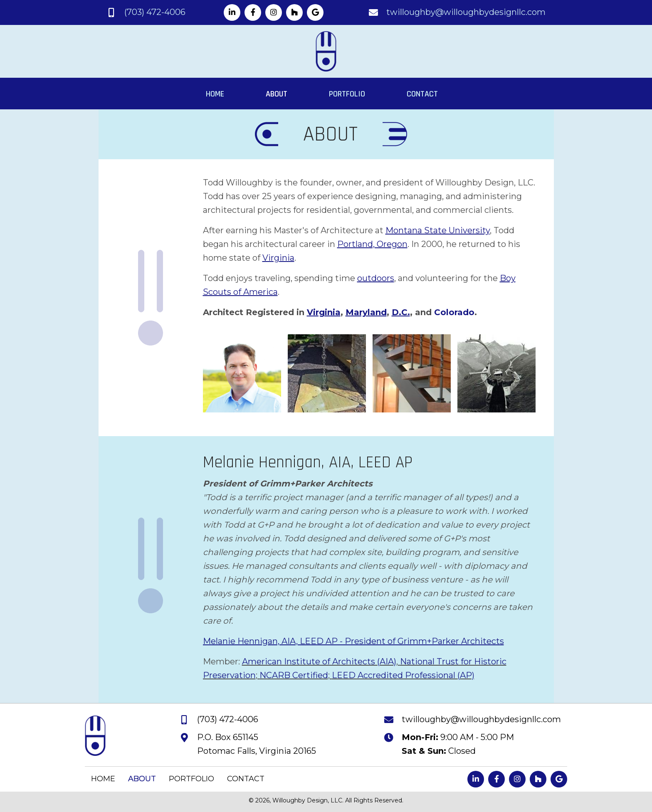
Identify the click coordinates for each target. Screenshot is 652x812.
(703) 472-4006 (155, 12)
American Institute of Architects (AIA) (319, 661)
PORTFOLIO (191, 779)
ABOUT (142, 779)
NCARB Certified (294, 675)
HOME (103, 779)
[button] (232, 12)
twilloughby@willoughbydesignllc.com (466, 12)
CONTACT (246, 779)
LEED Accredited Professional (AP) (403, 675)
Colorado (454, 312)
